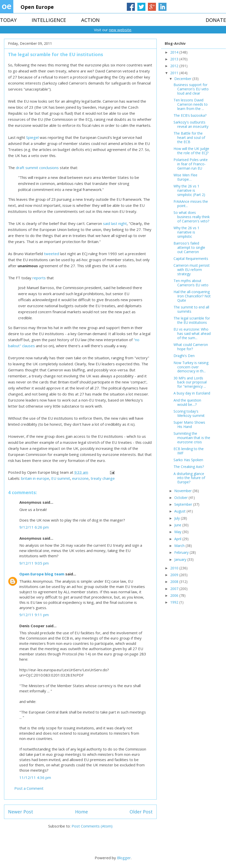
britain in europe (35, 478)
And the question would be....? (187, 402)
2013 (175, 59)
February (182, 552)
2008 (175, 582)
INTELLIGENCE (49, 20)
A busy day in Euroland (192, 393)
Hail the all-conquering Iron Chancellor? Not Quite (192, 296)
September (184, 504)
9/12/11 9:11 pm (34, 615)
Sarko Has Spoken (188, 460)
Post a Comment (29, 788)
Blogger (124, 858)
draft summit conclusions (37, 168)
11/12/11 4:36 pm (35, 777)
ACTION (90, 20)
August (180, 511)
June (178, 525)
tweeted (51, 254)
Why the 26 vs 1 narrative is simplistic (186, 232)
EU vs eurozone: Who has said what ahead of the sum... (192, 333)
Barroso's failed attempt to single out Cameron (189, 247)
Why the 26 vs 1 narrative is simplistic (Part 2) (189, 190)
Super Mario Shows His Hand (189, 424)
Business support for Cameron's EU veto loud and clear (191, 89)
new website (120, 30)
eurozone (80, 478)
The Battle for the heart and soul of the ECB (189, 137)
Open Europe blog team (42, 574)
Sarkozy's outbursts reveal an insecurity (191, 124)
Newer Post (21, 812)
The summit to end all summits (191, 309)
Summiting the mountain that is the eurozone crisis (192, 438)
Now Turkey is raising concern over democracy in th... (191, 367)
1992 (175, 602)
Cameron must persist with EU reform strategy (192, 270)
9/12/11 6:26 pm (34, 527)
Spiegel (32, 137)
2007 (175, 589)
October (181, 498)
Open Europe (37, 7)
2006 (175, 595)
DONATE (216, 20)
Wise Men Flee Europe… (185, 177)
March (180, 546)
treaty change (103, 478)
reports (39, 278)
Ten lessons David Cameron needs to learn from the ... (191, 104)
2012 (175, 66)
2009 (175, 575)
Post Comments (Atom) (92, 826)
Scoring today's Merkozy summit (189, 413)
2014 (175, 52)
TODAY (8, 20)
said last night (115, 223)
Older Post (141, 812)
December (183, 79)
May (178, 532)
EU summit (61, 478)
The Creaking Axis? (189, 467)
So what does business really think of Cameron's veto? (192, 217)
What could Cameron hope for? (191, 347)
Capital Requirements (191, 259)
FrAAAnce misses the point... (191, 204)
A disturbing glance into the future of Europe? (189, 478)
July (178, 518)
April (178, 539)
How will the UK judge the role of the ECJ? (191, 151)
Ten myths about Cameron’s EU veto (191, 283)
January (181, 559)
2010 (175, 568)
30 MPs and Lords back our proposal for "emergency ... (190, 382)
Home (81, 812)
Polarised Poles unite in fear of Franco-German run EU (191, 164)
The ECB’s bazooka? (190, 115)
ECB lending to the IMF (189, 451)
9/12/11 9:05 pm (34, 563)
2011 (175, 73)
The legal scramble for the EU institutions (192, 320)
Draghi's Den (184, 356)
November (183, 491)
